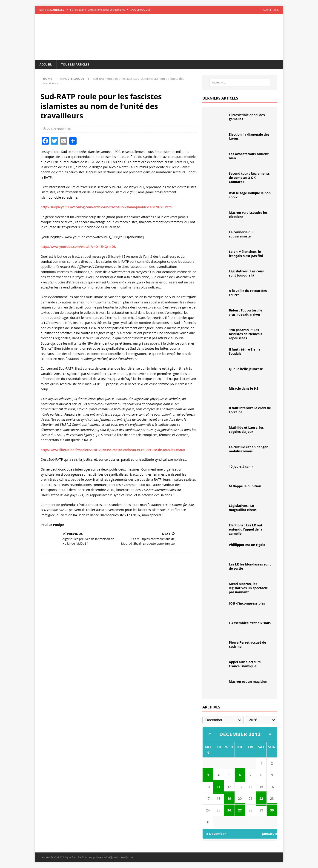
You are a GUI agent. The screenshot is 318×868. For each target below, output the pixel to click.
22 (261, 799)
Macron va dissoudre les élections (248, 215)
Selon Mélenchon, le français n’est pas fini (246, 254)
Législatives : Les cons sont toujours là (246, 274)
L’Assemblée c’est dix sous (250, 623)
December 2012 (240, 734)
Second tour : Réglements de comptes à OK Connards (249, 178)
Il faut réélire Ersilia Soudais (245, 352)
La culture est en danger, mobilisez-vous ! (249, 450)
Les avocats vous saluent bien (249, 156)
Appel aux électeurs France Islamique (245, 664)
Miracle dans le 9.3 (244, 389)
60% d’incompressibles (247, 604)
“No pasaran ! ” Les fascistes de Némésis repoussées (245, 334)
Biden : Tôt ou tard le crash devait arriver (245, 313)
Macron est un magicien (248, 682)
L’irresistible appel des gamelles (247, 117)
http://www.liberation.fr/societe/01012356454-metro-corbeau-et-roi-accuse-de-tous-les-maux (113, 450)
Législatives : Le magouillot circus (243, 508)
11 (218, 787)
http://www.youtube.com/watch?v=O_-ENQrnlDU (79, 247)
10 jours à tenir (241, 467)
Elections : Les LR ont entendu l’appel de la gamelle (246, 530)
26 (229, 811)
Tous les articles (77, 64)
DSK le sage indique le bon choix (250, 196)
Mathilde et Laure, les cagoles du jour (246, 430)
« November (216, 834)
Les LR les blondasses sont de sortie (250, 567)
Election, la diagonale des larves (249, 137)
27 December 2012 (60, 129)
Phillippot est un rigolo (247, 545)
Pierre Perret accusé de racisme (247, 645)
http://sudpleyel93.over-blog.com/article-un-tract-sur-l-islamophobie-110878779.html (107, 207)
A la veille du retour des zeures (248, 293)
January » (270, 834)
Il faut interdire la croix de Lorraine (250, 410)
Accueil (46, 64)
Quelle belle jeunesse (246, 369)
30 (272, 811)
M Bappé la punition (245, 487)
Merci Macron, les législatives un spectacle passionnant (248, 588)
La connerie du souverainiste (241, 235)
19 (229, 799)
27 (240, 811)
